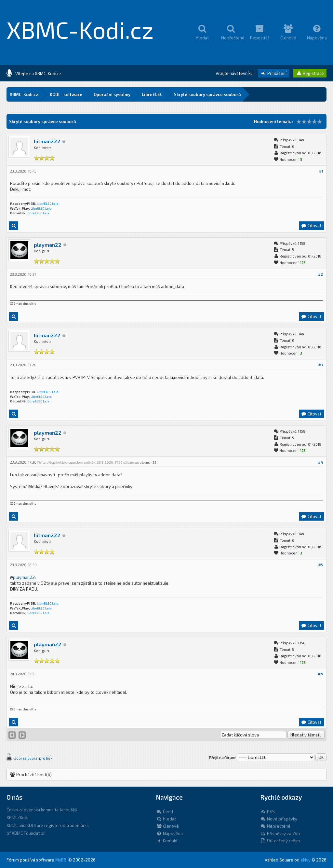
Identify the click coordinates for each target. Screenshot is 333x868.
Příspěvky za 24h (280, 833)
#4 (320, 462)
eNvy (306, 860)
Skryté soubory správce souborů (207, 94)
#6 (320, 674)
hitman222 (47, 141)
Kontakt (167, 841)
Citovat (311, 226)
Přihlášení (273, 73)
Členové (167, 826)
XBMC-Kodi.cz (80, 29)
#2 (320, 274)
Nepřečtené (275, 826)
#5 (321, 565)
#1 (321, 171)
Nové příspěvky (279, 819)
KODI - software (66, 94)
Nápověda (169, 833)
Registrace (310, 73)
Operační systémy (112, 94)
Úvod (165, 812)
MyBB (61, 860)
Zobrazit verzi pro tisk (33, 758)
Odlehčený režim (280, 841)
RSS (267, 812)
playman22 (48, 245)
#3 (321, 365)
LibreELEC (152, 94)
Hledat (166, 819)
